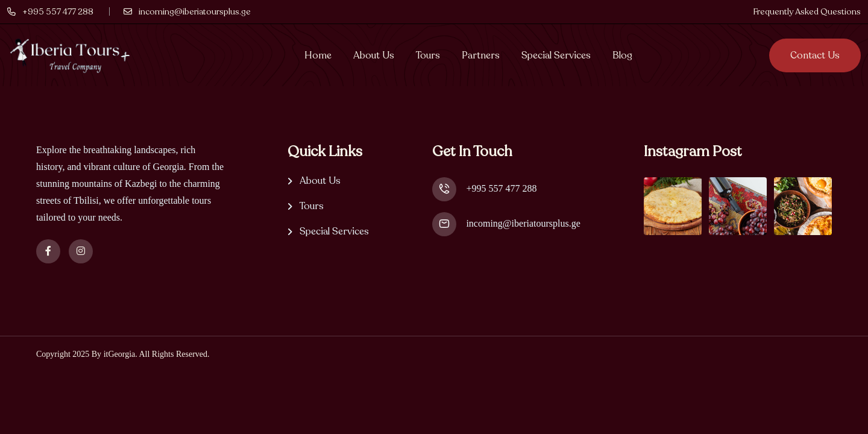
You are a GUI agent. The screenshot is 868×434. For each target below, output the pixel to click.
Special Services (556, 55)
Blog (622, 55)
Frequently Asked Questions (807, 12)
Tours (428, 55)
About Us (374, 55)
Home (318, 55)
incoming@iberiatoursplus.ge (523, 223)
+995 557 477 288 (501, 188)
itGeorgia (120, 354)
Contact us (815, 55)
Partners (481, 55)
